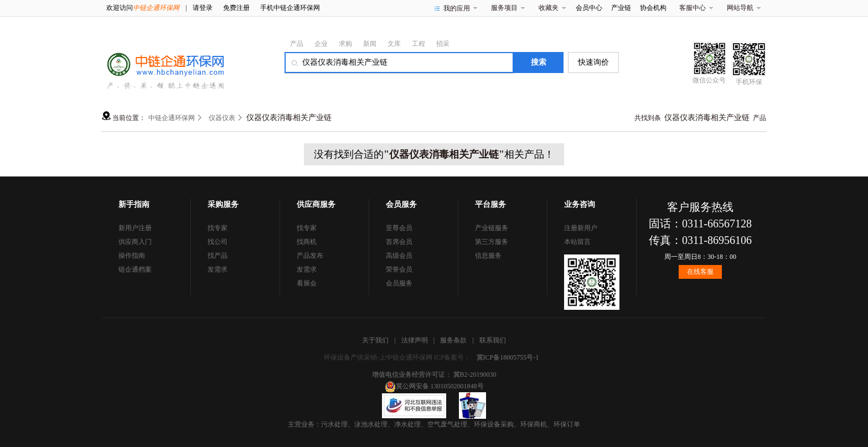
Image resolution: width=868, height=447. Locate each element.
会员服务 (399, 283)
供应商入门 (135, 242)
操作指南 (132, 256)
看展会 (307, 283)
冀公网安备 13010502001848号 (434, 386)
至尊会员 (399, 228)
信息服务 (488, 256)
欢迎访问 (143, 8)
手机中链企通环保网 (290, 8)
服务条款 (453, 340)
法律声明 (415, 340)
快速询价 (593, 62)
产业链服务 (492, 228)
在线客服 (700, 272)
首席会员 (399, 242)
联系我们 (493, 340)
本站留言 (577, 242)
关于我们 (375, 340)
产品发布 (310, 256)
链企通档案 (135, 269)
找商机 (307, 242)
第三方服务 (492, 242)
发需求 (218, 269)
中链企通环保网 (172, 118)
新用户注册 (135, 228)
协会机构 (653, 8)
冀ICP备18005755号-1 (508, 357)
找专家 (218, 228)
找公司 (218, 242)
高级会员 (399, 256)
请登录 (203, 8)
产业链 (621, 8)
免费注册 (236, 8)
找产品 (218, 256)
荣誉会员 (399, 269)
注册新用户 (581, 228)
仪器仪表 (222, 118)
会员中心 (589, 8)
